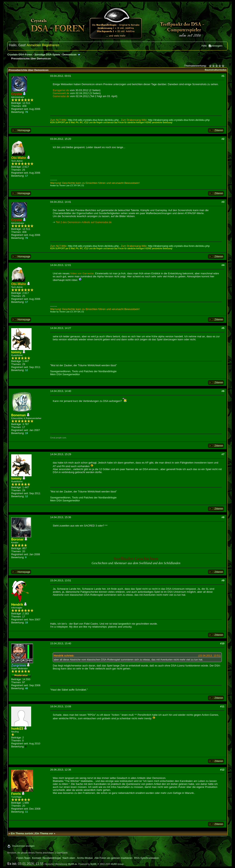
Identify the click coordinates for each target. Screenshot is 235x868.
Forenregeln (215, 46)
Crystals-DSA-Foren (20, 55)
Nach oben (69, 858)
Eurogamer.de (61, 90)
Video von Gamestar (82, 273)
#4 (223, 265)
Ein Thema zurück (22, 833)
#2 (223, 139)
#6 (223, 391)
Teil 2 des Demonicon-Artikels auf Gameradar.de (84, 222)
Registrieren (51, 45)
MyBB (93, 864)
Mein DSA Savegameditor (65, 374)
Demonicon (69, 55)
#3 (223, 202)
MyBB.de (73, 864)
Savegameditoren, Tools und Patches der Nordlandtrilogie (83, 371)
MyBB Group (117, 864)
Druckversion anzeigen (23, 846)
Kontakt (37, 858)
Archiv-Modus (85, 858)
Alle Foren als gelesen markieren (114, 858)
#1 (223, 76)
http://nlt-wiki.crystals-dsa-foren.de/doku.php (93, 120)
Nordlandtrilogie (52, 858)
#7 (223, 454)
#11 (222, 706)
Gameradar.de (61, 96)
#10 (222, 643)
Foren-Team (23, 858)
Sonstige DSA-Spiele (47, 55)
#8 (223, 517)
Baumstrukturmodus (216, 70)
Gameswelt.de (61, 93)
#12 (222, 770)
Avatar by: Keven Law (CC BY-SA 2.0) (67, 186)
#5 (223, 328)
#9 (223, 580)
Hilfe (204, 46)
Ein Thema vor (44, 833)
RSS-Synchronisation (146, 858)
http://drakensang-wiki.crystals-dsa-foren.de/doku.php (179, 120)
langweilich (125, 624)
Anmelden (34, 45)
